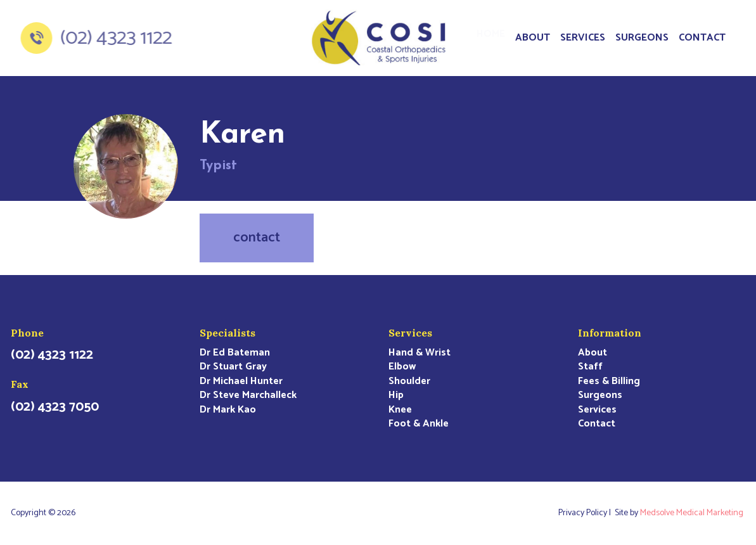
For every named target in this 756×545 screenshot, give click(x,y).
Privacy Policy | (586, 513)
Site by (680, 513)
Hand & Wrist (420, 353)
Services (583, 38)
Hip (396, 395)
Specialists (227, 333)
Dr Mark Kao (228, 410)
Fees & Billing (609, 381)
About (533, 38)
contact (257, 238)
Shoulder (409, 381)
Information (610, 333)
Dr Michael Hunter (241, 381)
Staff (590, 367)
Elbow (402, 367)
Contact (702, 38)
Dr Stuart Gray (233, 367)
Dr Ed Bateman (235, 353)
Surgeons (642, 38)
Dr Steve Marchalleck (248, 395)
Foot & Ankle (419, 424)
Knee (400, 410)
